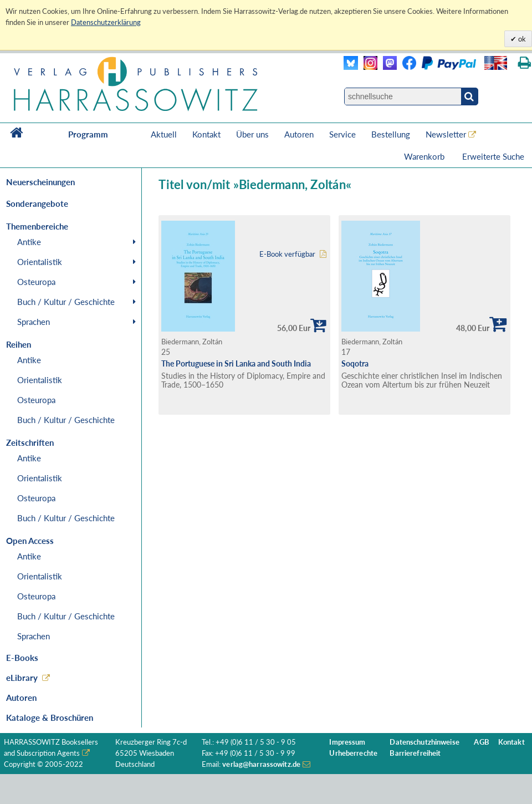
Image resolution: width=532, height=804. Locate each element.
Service (342, 134)
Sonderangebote (37, 203)
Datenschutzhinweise (424, 742)
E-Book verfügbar (287, 254)
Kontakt (206, 134)
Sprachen (34, 322)
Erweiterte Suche (493, 156)
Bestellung (391, 134)
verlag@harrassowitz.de (261, 764)
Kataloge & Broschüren (50, 718)
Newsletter (446, 134)
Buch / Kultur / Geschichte (66, 302)
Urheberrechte (353, 753)
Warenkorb (425, 156)
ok (521, 39)
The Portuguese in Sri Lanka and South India (236, 363)
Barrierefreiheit (415, 753)
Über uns (252, 134)
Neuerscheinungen (40, 182)
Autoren (299, 134)
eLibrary (22, 678)
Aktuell (164, 134)
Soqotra (355, 363)
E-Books (22, 658)
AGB (481, 742)
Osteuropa (36, 282)
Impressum (347, 742)
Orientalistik (40, 262)
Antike (29, 242)
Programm (88, 134)
